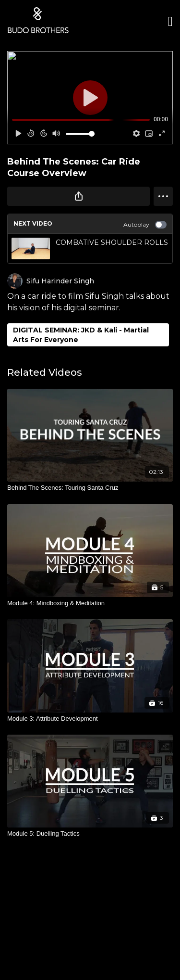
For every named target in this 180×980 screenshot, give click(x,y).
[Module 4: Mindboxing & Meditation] (90, 603)
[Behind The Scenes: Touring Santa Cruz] (90, 488)
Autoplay (145, 225)
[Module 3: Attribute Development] (90, 719)
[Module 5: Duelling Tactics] (90, 834)
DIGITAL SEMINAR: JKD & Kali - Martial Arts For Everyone (81, 335)
